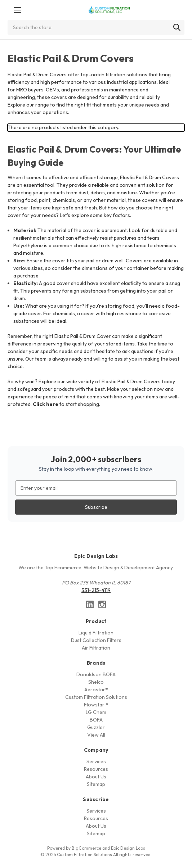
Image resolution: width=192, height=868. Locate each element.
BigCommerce (86, 848)
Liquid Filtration (96, 633)
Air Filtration (96, 648)
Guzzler (96, 727)
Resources (96, 769)
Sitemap (96, 784)
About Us (96, 777)
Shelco (96, 682)
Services (96, 761)
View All (96, 735)
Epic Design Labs (128, 848)
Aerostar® (96, 690)
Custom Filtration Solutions (96, 697)
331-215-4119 (96, 590)
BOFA (96, 720)
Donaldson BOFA (96, 674)
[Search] (177, 27)
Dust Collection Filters (96, 640)
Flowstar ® (96, 705)
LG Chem (96, 712)
